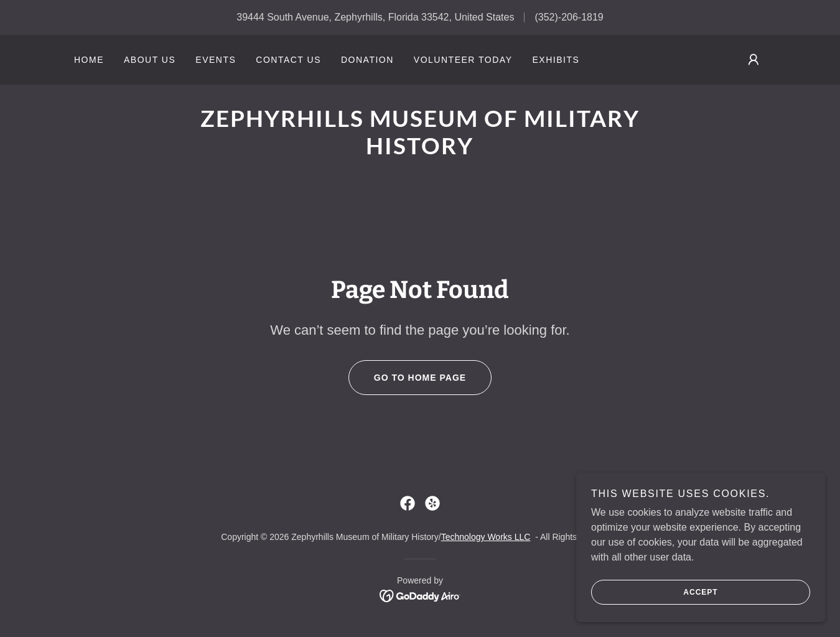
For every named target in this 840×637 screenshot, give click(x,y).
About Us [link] (150, 60)
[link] (420, 151)
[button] (754, 60)
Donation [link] (367, 60)
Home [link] (89, 60)
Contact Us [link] (288, 60)
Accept (655, 601)
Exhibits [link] (556, 60)
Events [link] (216, 60)
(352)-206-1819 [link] (569, 17)
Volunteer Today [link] (463, 60)
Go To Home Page (407, 378)
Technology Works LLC (486, 537)
